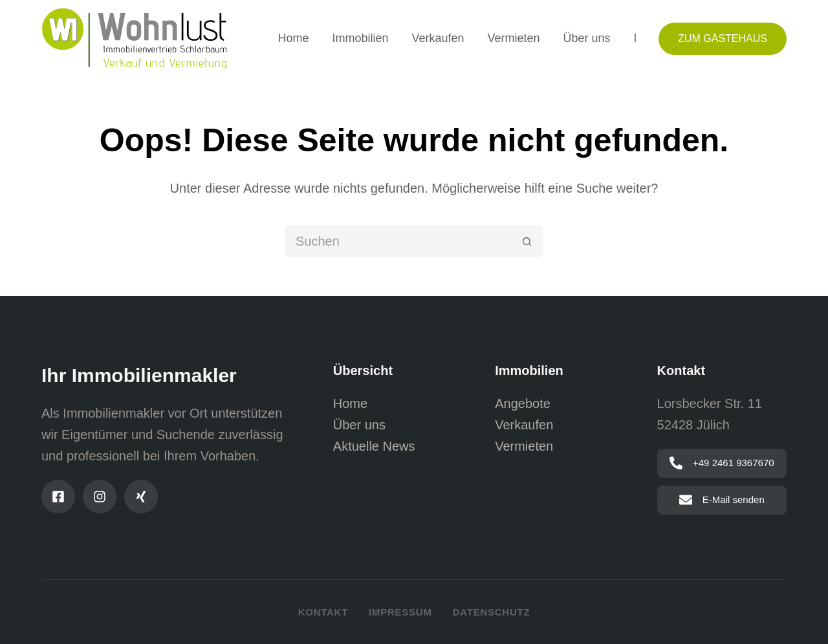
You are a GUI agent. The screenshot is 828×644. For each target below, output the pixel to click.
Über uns (587, 38)
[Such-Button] (527, 241)
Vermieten (514, 38)
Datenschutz (492, 612)
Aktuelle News (374, 446)
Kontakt (323, 612)
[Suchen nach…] (398, 241)
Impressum (400, 612)
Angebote (523, 403)
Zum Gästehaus (723, 38)
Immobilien (360, 38)
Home (293, 38)
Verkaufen (438, 38)
